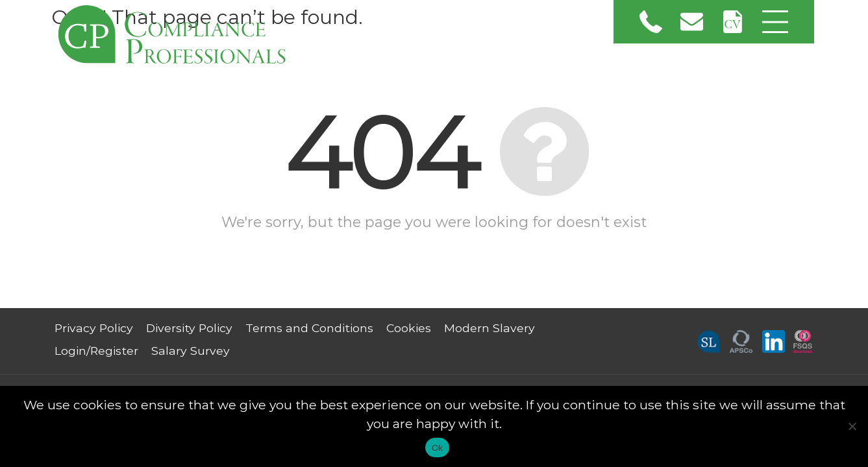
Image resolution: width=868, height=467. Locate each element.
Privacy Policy (94, 328)
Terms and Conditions (309, 328)
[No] (852, 426)
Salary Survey (191, 351)
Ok (437, 448)
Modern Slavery (490, 328)
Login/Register (96, 351)
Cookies (409, 328)
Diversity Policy (189, 328)
